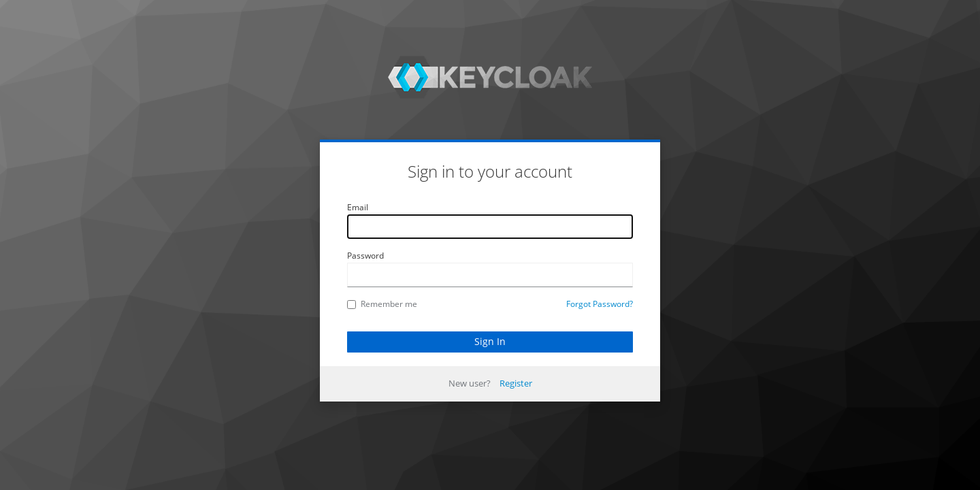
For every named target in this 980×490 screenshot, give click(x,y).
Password (365, 256)
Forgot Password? (600, 304)
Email (358, 207)
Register (516, 383)
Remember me (382, 304)
